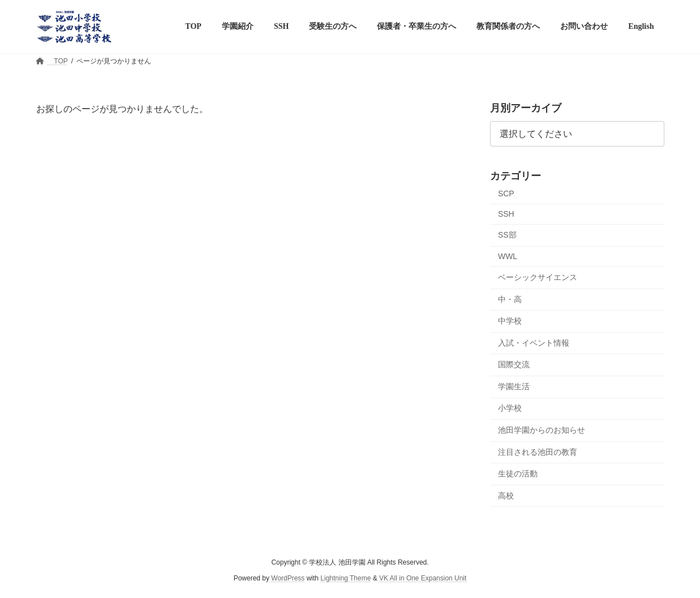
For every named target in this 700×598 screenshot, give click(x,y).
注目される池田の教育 (538, 451)
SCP (506, 193)
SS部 (507, 235)
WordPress (288, 579)
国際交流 (514, 364)
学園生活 (514, 386)
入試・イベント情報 (534, 343)
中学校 (510, 321)
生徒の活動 (518, 474)
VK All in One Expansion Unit (423, 579)
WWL (508, 256)
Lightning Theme (345, 579)
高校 (506, 496)
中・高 (510, 299)
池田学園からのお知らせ (542, 430)
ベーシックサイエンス (538, 277)
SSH (506, 214)
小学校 (510, 408)
